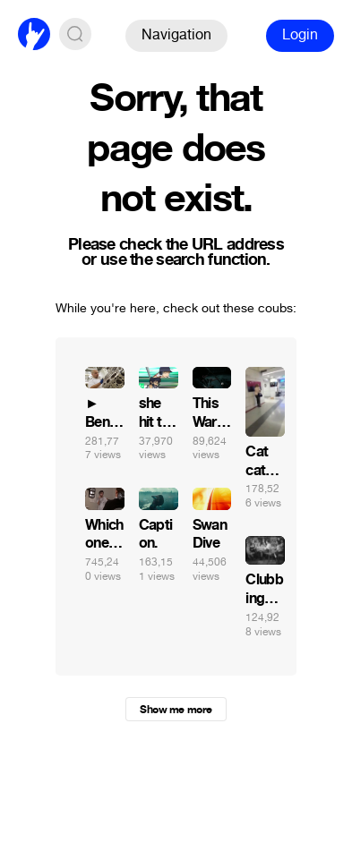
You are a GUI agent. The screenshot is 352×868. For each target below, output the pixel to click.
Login (300, 34)
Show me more (176, 710)
